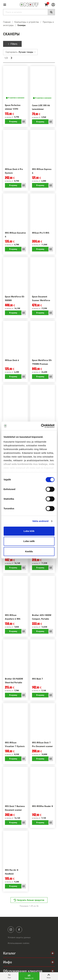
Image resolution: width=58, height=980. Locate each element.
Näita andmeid (41, 521)
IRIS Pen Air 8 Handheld (12, 872)
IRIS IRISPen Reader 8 (42, 806)
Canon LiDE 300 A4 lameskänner (41, 107)
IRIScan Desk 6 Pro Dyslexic (14, 171)
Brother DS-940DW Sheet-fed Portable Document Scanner (14, 683)
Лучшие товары (27, 52)
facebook (19, 930)
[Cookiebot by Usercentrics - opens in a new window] (41, 426)
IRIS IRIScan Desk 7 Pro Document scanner (42, 744)
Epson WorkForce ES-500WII (15, 299)
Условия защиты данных (19, 937)
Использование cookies (19, 943)
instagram (11, 930)
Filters (12, 44)
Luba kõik (29, 531)
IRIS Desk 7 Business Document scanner (15, 808)
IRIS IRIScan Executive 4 (15, 235)
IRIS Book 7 (37, 679)
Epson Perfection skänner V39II (13, 107)
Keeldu (29, 551)
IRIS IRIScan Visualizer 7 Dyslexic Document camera (15, 746)
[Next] (11, 58)
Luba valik (29, 541)
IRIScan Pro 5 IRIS (41, 233)
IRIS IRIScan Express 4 (42, 171)
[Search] (29, 12)
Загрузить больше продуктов (31, 900)
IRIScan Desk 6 (12, 360)
